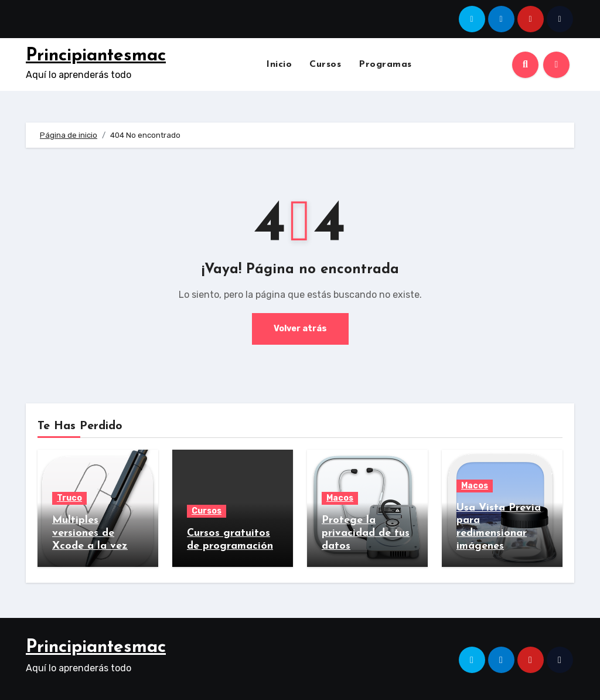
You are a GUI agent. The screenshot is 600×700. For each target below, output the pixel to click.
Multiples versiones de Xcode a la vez (90, 533)
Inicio (279, 64)
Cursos (325, 64)
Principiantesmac (96, 56)
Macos (340, 498)
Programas (385, 64)
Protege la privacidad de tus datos (366, 533)
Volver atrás (300, 329)
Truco (69, 498)
